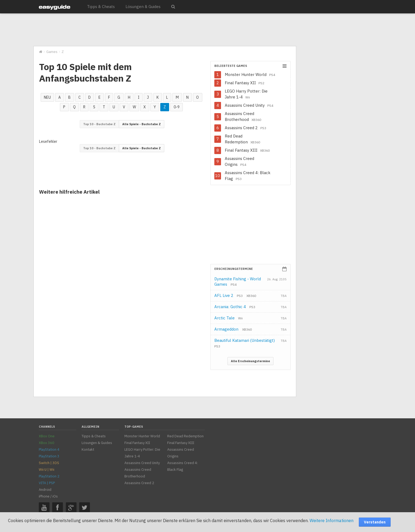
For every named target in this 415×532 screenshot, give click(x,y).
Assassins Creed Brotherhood (243, 116)
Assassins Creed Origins (239, 161)
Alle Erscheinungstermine (250, 361)
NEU (47, 97)
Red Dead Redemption (242, 139)
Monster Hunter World (250, 74)
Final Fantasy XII (245, 83)
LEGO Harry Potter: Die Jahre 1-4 (246, 94)
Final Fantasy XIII (247, 150)
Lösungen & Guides (143, 7)
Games (52, 52)
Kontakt (88, 449)
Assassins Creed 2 (245, 128)
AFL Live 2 (229, 295)
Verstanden (375, 522)
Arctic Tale (229, 318)
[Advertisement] (165, 30)
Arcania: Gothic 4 (235, 307)
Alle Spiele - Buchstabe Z (142, 124)
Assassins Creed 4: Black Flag (248, 176)
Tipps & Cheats (101, 7)
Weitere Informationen (332, 520)
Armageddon (233, 329)
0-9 (177, 107)
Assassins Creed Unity (249, 105)
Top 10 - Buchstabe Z (99, 124)
